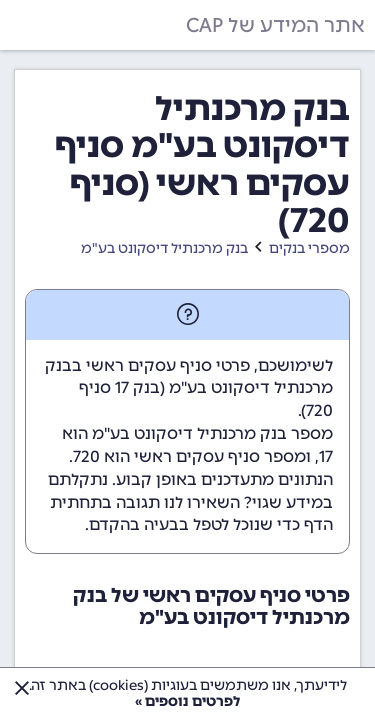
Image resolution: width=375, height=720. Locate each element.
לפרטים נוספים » (187, 701)
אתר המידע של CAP (275, 25)
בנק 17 (137, 387)
